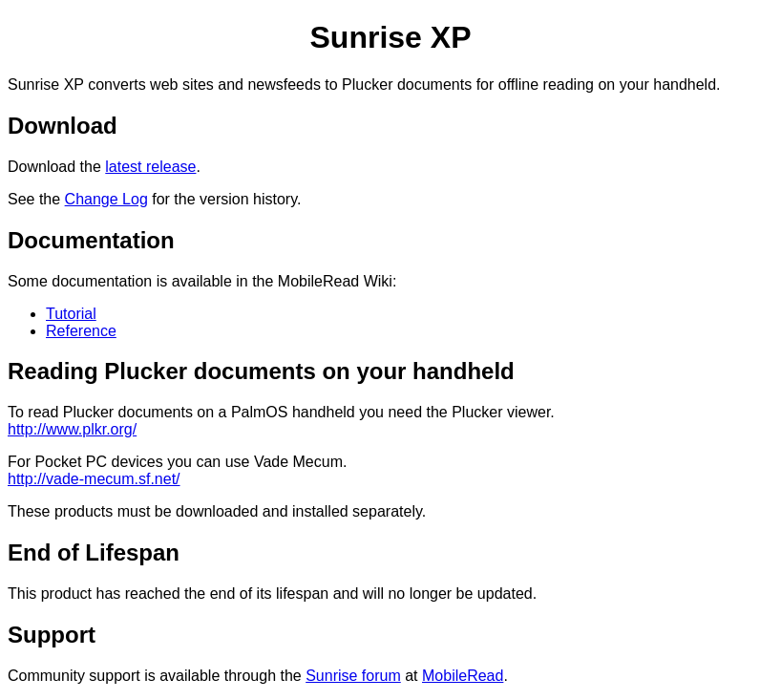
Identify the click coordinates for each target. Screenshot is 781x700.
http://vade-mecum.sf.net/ (94, 479)
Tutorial (71, 314)
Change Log (106, 199)
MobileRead (463, 676)
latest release (150, 167)
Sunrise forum (353, 676)
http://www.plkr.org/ (72, 429)
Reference (81, 331)
